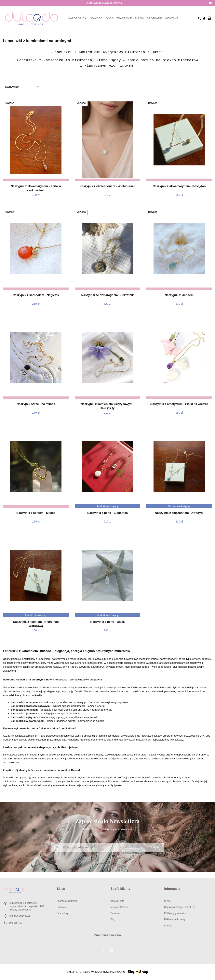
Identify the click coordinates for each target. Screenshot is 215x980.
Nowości (96, 18)
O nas (167, 901)
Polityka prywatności (175, 913)
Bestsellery (63, 913)
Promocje (62, 907)
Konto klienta (117, 901)
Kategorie (78, 18)
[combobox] (23, 87)
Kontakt (172, 18)
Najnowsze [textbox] (12, 87)
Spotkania (155, 18)
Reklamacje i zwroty (175, 919)
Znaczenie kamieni (130, 18)
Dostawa (115, 913)
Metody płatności (119, 907)
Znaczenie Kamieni (67, 901)
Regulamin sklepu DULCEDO (180, 907)
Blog (110, 18)
